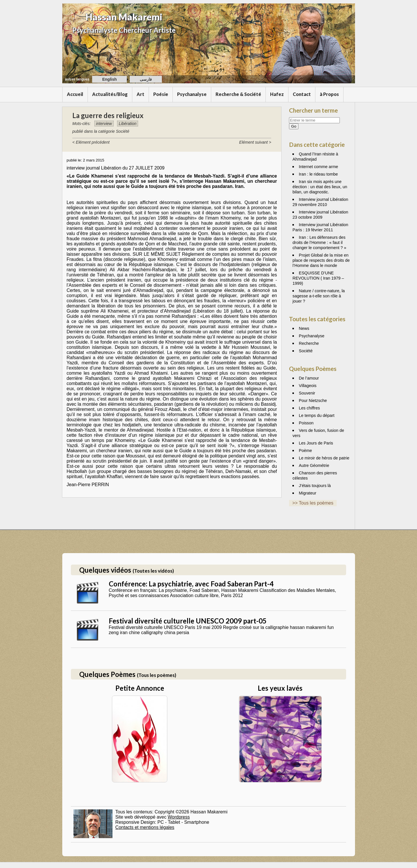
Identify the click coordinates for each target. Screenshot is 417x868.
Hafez (277, 94)
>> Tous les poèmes (313, 503)
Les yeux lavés (280, 688)
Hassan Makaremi (124, 17)
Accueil (75, 94)
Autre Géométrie (314, 465)
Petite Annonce (140, 688)
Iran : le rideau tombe (318, 174)
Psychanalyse (192, 94)
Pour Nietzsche (313, 401)
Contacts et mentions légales (145, 827)
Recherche (309, 343)
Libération (128, 124)
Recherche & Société (238, 94)
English (109, 79)
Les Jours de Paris (316, 443)
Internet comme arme (318, 167)
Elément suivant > (255, 142)
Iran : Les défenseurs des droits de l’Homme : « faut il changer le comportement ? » (319, 242)
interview (104, 124)
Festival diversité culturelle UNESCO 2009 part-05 (188, 621)
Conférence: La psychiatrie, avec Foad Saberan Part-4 (191, 584)
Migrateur (308, 493)
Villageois (308, 386)
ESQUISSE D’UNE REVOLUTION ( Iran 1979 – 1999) (318, 278)
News (304, 328)
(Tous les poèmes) (157, 675)
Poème (305, 451)
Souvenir (307, 393)
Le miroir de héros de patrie (324, 458)
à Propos (329, 94)
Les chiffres (309, 408)
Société (306, 351)
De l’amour (309, 378)
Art (140, 94)
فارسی (146, 79)
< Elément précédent (91, 142)
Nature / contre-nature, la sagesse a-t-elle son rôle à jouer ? (319, 296)
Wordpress (179, 817)
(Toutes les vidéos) (153, 571)
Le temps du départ (317, 415)
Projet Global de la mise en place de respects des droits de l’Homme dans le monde (321, 260)
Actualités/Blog (110, 94)
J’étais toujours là (315, 486)
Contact (302, 94)
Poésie (161, 94)
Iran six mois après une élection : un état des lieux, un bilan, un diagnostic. (320, 187)
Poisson (306, 423)
